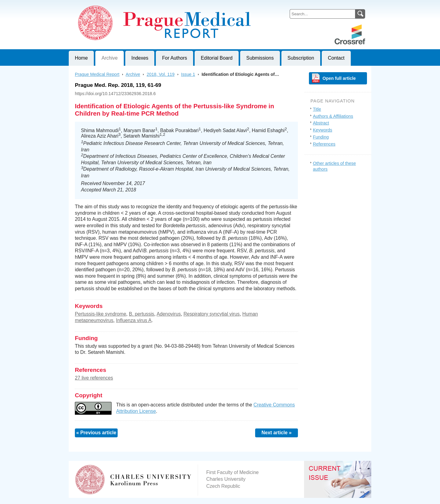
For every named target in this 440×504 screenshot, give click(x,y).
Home (81, 58)
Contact (336, 58)
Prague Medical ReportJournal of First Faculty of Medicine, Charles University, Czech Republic (144, 5)
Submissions (260, 58)
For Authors (174, 58)
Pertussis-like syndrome (101, 314)
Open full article (339, 78)
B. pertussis (142, 314)
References (324, 144)
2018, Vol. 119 (161, 74)
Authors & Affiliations (333, 116)
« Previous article (96, 433)
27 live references (94, 378)
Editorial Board (217, 58)
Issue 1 (188, 74)
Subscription (301, 58)
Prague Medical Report (97, 74)
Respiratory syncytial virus (211, 314)
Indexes (140, 58)
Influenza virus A (134, 320)
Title (317, 109)
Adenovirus (169, 314)
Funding (321, 137)
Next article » (277, 433)
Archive (110, 58)
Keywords (323, 130)
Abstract (321, 123)
